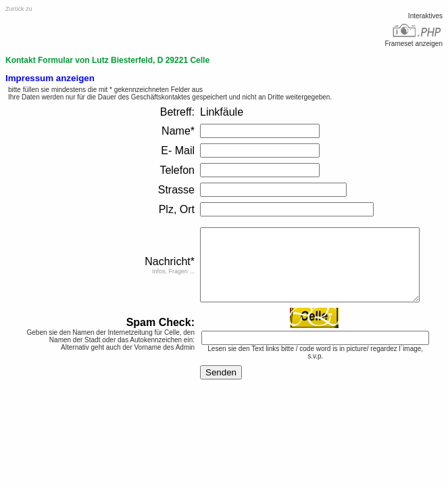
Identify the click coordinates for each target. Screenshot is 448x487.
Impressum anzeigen (50, 78)
